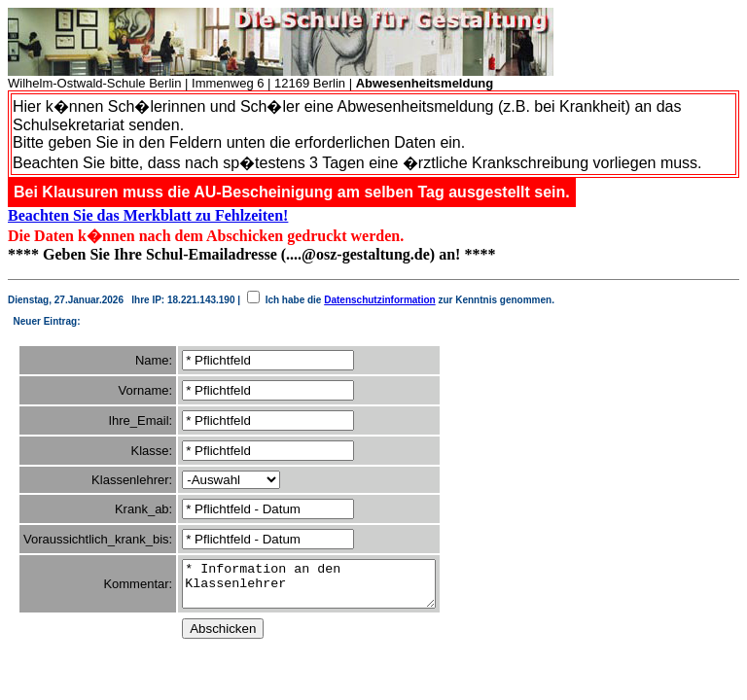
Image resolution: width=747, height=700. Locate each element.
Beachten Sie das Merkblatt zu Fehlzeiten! (148, 215)
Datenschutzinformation (379, 300)
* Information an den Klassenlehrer (323, 588)
